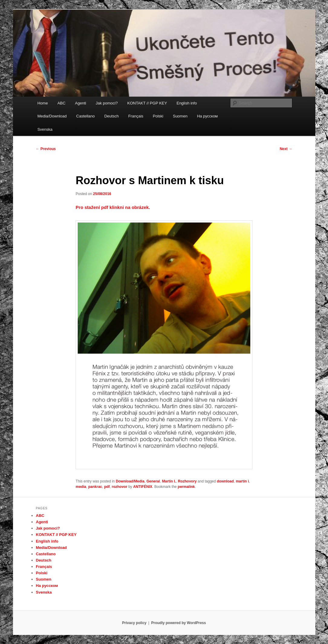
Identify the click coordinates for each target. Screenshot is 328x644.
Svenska (45, 129)
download (225, 481)
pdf (107, 487)
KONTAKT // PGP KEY (147, 103)
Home (43, 103)
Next (286, 149)
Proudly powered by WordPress (179, 623)
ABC (62, 103)
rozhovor (120, 487)
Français (136, 116)
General (153, 481)
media (81, 487)
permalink (186, 487)
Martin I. (169, 481)
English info (187, 103)
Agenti (81, 103)
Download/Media (130, 481)
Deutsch (112, 116)
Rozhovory (187, 481)
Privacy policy (134, 623)
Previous (46, 149)
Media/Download (52, 116)
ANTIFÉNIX (143, 487)
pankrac (95, 487)
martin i (242, 481)
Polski (158, 116)
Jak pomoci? (107, 103)
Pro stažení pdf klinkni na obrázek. (113, 207)
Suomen (180, 116)
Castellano (85, 116)
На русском (208, 116)
